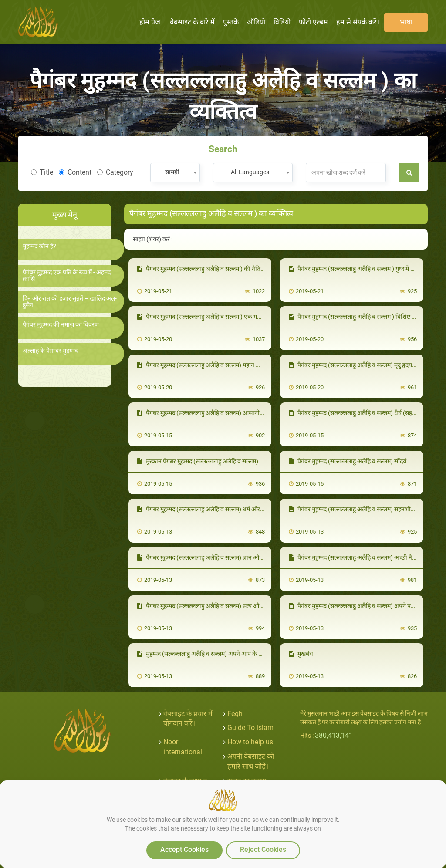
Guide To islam (250, 728)
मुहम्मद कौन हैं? (39, 246)
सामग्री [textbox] (172, 172)
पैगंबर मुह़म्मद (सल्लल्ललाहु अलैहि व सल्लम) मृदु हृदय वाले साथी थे (365, 365)
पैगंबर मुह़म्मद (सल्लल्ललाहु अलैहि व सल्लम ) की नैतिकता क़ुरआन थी (216, 269)
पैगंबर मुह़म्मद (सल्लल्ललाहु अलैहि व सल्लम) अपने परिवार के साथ (364, 606)
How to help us (250, 742)
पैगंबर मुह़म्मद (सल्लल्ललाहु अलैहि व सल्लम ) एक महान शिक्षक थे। (213, 317)
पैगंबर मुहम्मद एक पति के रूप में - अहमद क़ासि (67, 276)
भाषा (406, 22)
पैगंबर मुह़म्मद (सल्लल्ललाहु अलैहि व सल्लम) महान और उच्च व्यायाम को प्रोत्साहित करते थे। (240, 365)
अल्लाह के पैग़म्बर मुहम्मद (50, 351)
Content (75, 172)
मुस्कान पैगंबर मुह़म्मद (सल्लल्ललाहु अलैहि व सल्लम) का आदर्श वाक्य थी (219, 461)
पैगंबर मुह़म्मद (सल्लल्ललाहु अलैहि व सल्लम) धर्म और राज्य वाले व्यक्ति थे (221, 509)
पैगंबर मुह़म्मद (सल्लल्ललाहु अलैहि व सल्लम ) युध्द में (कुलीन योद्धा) (365, 269)
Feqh (235, 714)
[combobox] (175, 173)
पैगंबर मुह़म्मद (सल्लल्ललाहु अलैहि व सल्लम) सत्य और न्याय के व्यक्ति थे (219, 606)
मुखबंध (301, 654)
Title (42, 172)
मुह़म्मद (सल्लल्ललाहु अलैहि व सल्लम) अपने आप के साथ (203, 654)
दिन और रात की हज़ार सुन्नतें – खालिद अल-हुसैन (70, 302)
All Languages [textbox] (250, 172)
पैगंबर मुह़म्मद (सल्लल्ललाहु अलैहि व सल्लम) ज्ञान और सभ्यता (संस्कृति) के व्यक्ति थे (232, 557)
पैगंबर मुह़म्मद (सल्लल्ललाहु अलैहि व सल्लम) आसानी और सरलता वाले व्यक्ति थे (228, 413)
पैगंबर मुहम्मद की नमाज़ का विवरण (61, 325)
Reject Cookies (263, 849)
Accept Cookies (184, 849)
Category (115, 172)
